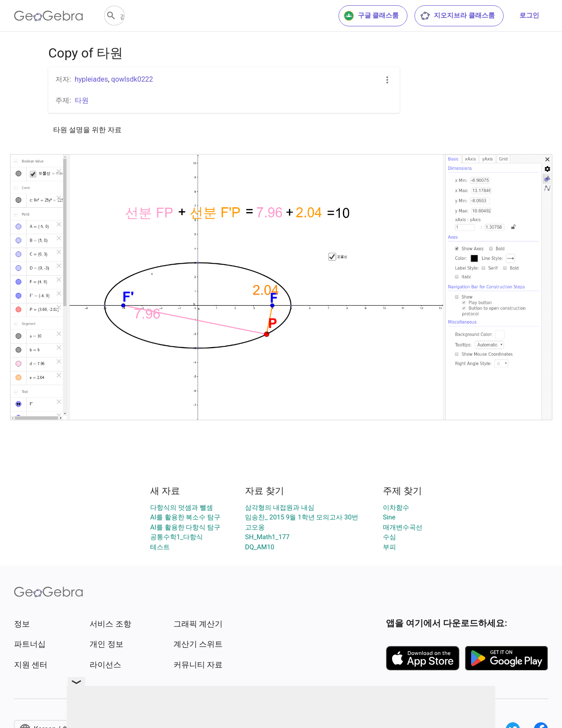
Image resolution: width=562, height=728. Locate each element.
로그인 (529, 15)
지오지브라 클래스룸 (457, 16)
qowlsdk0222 (132, 79)
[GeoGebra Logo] (49, 16)
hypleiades (91, 79)
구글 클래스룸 (371, 16)
